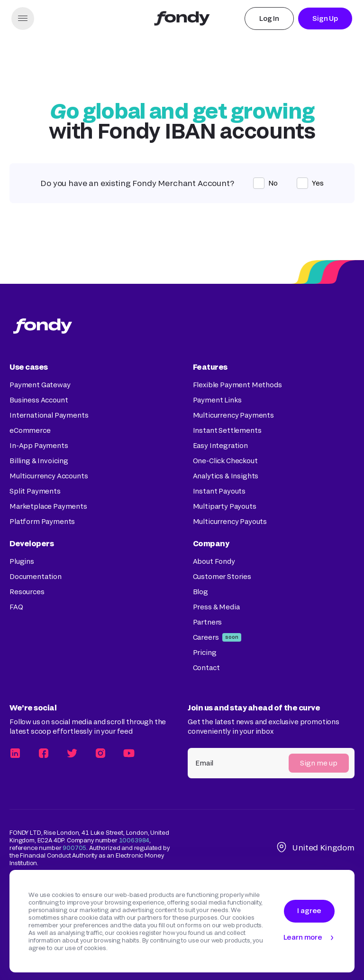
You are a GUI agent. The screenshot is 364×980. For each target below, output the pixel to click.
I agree (309, 910)
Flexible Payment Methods (237, 385)
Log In (269, 18)
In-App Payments (39, 445)
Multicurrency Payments (233, 415)
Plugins (22, 561)
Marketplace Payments (48, 506)
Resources (27, 592)
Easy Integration (220, 445)
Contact (206, 667)
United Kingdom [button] (315, 848)
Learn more (303, 937)
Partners (208, 622)
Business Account (39, 400)
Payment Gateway (40, 385)
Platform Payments (42, 521)
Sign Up (325, 18)
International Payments (49, 415)
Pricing (205, 652)
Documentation (36, 576)
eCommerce (30, 430)
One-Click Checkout (225, 461)
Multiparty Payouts (225, 506)
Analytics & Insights (226, 476)
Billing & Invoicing (39, 461)
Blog (200, 592)
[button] (23, 19)
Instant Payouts (219, 491)
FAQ (16, 607)
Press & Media (216, 607)
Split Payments (35, 491)
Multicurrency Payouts (230, 521)
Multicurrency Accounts (49, 476)
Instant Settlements (227, 430)
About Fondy (214, 561)
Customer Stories (222, 576)
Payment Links (217, 400)
